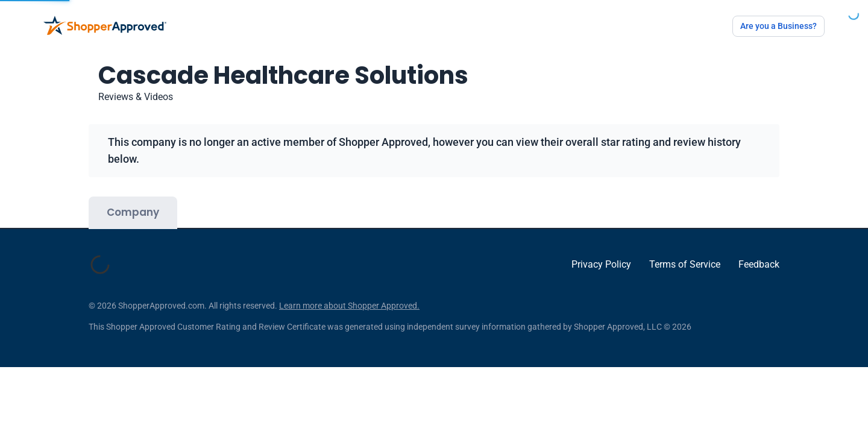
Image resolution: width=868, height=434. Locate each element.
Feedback (759, 270)
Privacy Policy (601, 270)
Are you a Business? (778, 26)
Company (133, 212)
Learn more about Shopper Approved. (349, 318)
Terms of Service (685, 270)
